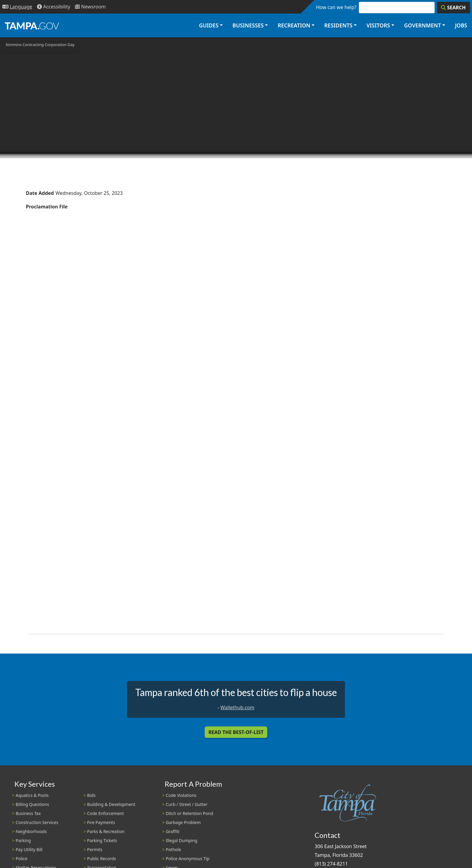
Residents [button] (338, 25)
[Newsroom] (90, 7)
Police (22, 859)
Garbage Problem (183, 822)
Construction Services (37, 822)
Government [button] (422, 25)
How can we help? (336, 7)
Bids (91, 795)
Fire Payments (101, 822)
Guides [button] (209, 25)
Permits (95, 849)
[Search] (453, 8)
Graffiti (173, 831)
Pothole (174, 849)
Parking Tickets (102, 840)
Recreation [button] (294, 25)
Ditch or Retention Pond (190, 813)
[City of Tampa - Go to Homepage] (32, 26)
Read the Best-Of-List (236, 732)
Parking (23, 840)
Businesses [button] (248, 25)
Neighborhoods (31, 831)
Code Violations (181, 795)
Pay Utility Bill (29, 849)
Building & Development (111, 804)
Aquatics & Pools (32, 795)
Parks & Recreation (106, 831)
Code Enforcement (105, 813)
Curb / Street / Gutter (187, 804)
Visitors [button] (378, 25)
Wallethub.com (237, 707)
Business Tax (28, 813)
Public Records (101, 859)
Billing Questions (32, 804)
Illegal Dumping (182, 840)
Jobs (461, 25)
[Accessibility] (54, 7)
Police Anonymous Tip (188, 859)
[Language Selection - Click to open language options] (17, 7)
